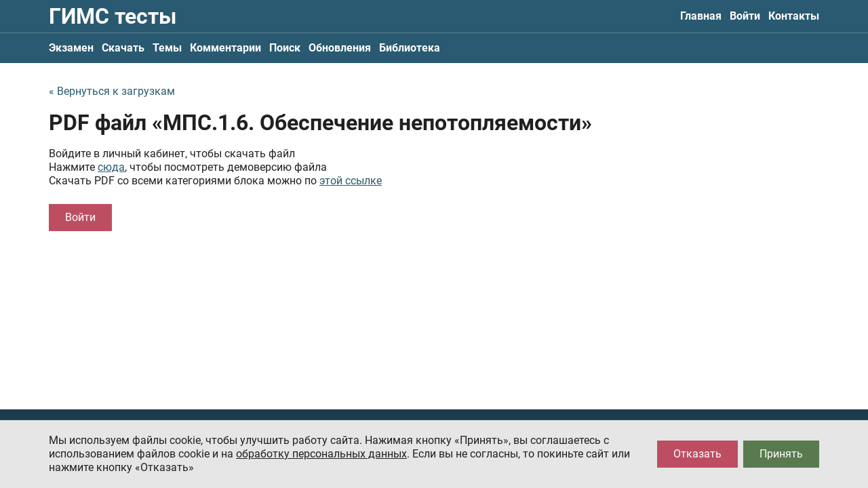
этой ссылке (351, 181)
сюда (111, 167)
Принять (781, 454)
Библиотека (410, 48)
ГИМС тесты (113, 16)
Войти (745, 16)
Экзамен (71, 48)
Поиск (285, 48)
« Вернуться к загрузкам (112, 91)
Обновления (340, 48)
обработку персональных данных (321, 454)
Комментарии (225, 48)
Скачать (123, 48)
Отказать (697, 454)
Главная (701, 16)
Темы (167, 48)
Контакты (794, 16)
